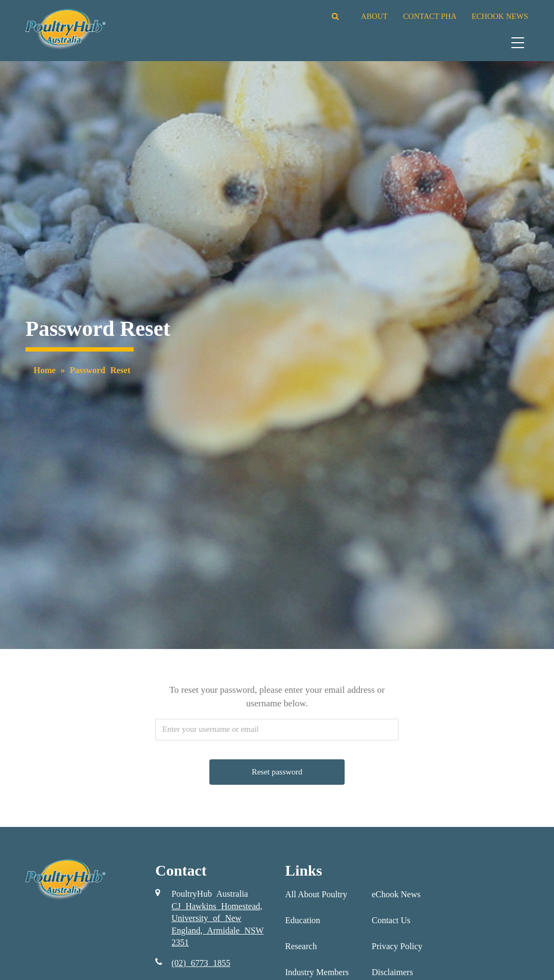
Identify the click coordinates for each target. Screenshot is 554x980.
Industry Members (317, 972)
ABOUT (374, 16)
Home (45, 370)
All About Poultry (316, 894)
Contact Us (391, 920)
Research (301, 946)
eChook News (396, 894)
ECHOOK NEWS (500, 16)
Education (303, 920)
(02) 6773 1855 (201, 963)
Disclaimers (392, 972)
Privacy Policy (397, 946)
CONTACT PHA (430, 16)
